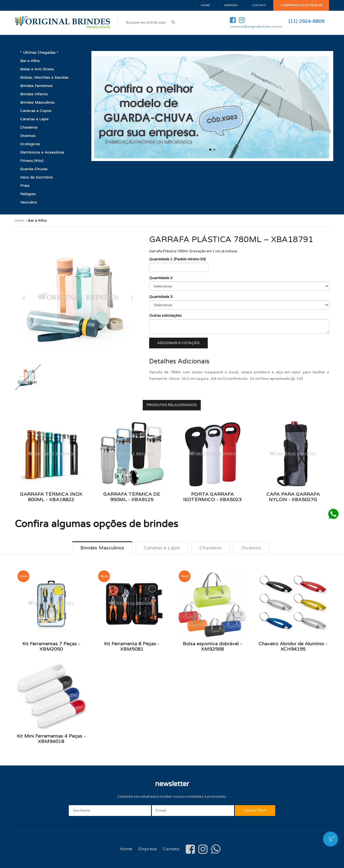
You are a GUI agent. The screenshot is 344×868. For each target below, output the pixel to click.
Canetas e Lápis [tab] (162, 548)
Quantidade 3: (161, 297)
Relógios (28, 194)
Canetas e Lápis (34, 119)
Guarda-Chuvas (34, 169)
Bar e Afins (30, 61)
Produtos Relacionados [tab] (172, 405)
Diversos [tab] (251, 548)
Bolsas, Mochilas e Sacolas (44, 77)
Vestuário (29, 202)
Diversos (28, 136)
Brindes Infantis (34, 94)
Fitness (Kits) (32, 161)
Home (205, 5)
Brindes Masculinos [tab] (102, 548)
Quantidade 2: (161, 278)
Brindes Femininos (36, 86)
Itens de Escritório (37, 177)
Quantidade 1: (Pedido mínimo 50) (177, 259)
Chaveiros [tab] (211, 548)
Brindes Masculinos (37, 102)
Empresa (231, 5)
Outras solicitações (165, 316)
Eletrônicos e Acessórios (42, 152)
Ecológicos (30, 144)
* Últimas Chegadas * (39, 52)
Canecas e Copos (36, 111)
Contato (259, 5)
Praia (25, 186)
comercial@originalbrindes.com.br (256, 27)
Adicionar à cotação (178, 343)
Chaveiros (29, 127)
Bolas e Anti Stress (37, 69)
